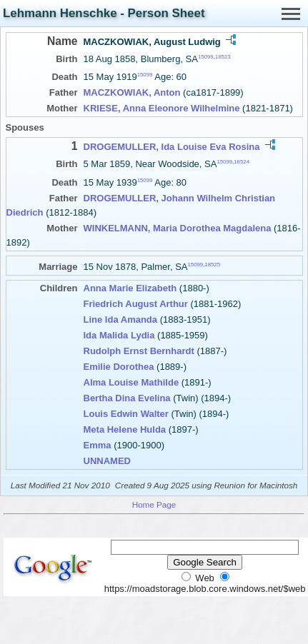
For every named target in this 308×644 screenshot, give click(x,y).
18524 (242, 162)
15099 (206, 57)
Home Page (154, 504)
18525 (212, 264)
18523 (223, 57)
